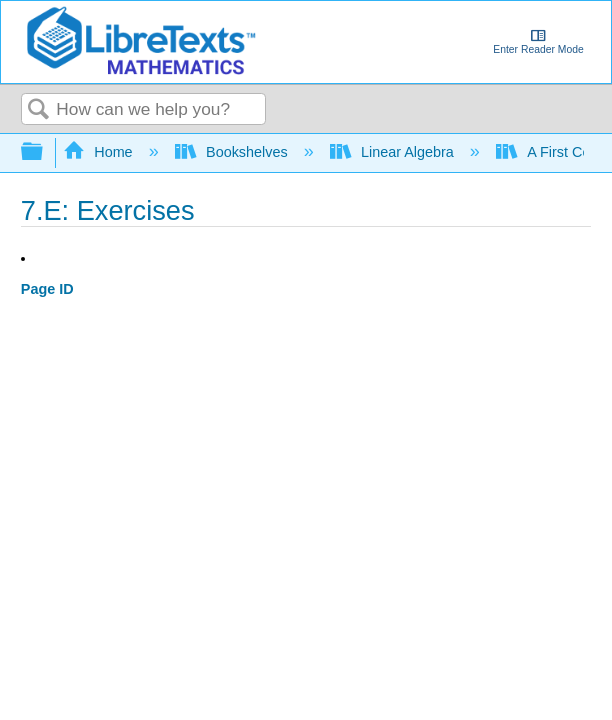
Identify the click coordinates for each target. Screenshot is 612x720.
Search (39, 110)
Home (100, 152)
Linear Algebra (394, 152)
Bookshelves (233, 152)
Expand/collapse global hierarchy (45, 152)
